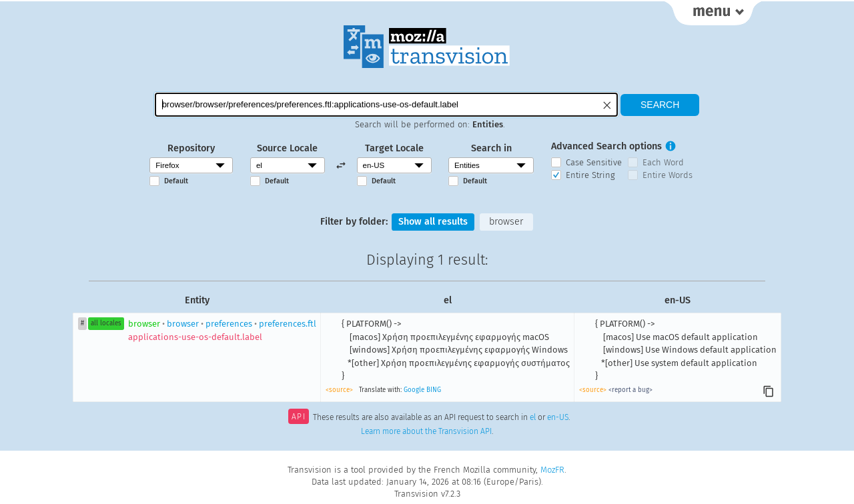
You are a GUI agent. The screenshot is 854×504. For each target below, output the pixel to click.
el (533, 418)
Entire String (590, 175)
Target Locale (394, 148)
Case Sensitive (594, 162)
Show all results (433, 222)
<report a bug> (630, 390)
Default (176, 181)
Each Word (663, 162)
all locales (106, 323)
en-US (558, 418)
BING (434, 390)
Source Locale (287, 148)
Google (414, 390)
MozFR (552, 470)
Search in (491, 148)
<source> (339, 390)
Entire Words (668, 175)
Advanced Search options (606, 146)
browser (506, 222)
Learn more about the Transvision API (426, 431)
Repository (191, 148)
